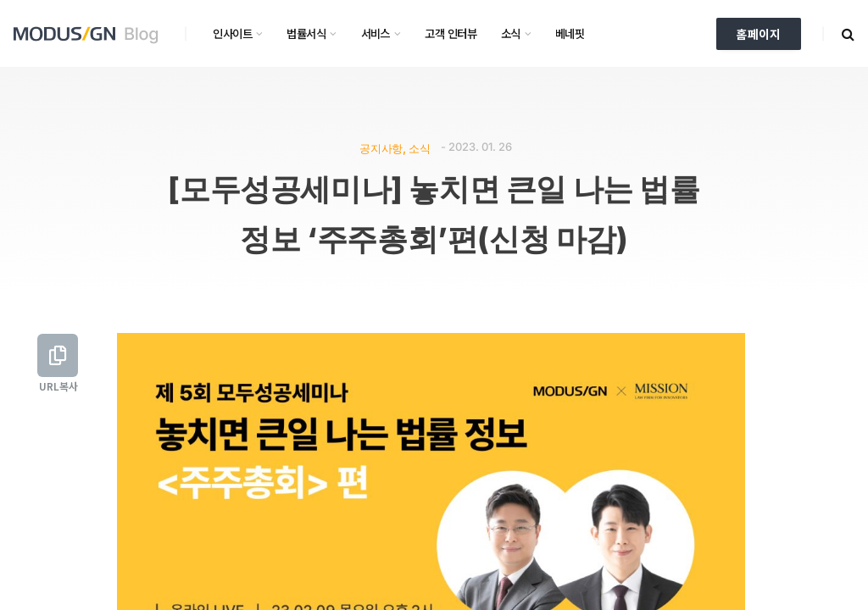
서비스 (376, 33)
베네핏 (570, 33)
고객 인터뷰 (451, 33)
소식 (511, 33)
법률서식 (306, 33)
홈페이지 (759, 34)
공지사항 (380, 148)
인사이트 (232, 33)
